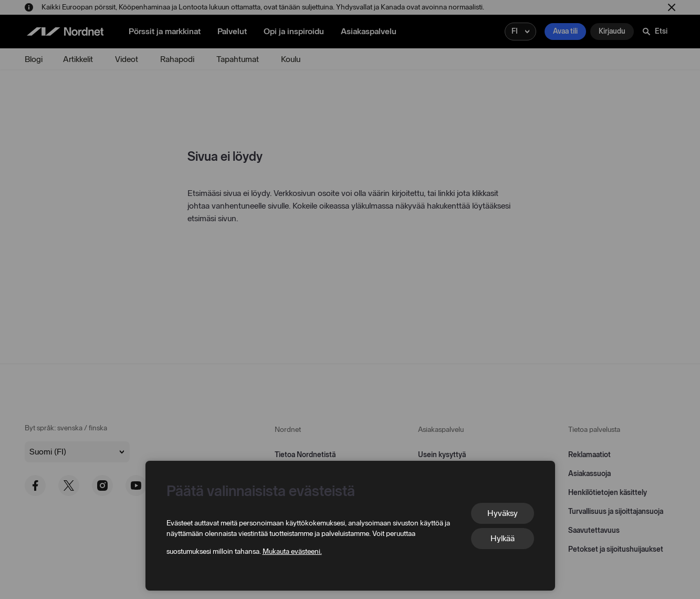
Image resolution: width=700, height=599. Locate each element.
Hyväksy (503, 513)
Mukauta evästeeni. (292, 551)
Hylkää (503, 538)
